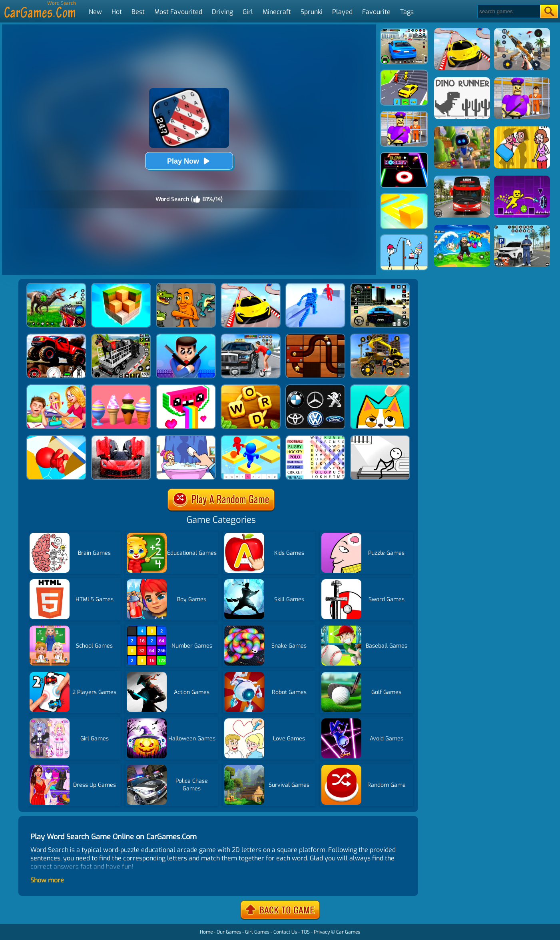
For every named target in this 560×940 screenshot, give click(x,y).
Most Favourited (178, 12)
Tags (407, 12)
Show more (47, 880)
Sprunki (312, 12)
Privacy (322, 932)
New (95, 12)
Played (342, 12)
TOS (305, 932)
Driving (222, 12)
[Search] (508, 11)
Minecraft (277, 12)
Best (138, 12)
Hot (117, 12)
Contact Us (285, 932)
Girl (248, 12)
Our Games (229, 932)
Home (206, 932)
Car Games (348, 932)
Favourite (376, 12)
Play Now (189, 161)
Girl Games (257, 932)
